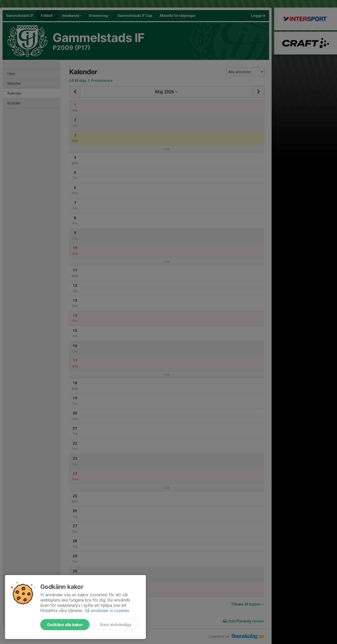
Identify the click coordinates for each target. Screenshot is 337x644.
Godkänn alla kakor (65, 625)
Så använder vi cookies (107, 611)
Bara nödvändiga (116, 625)
